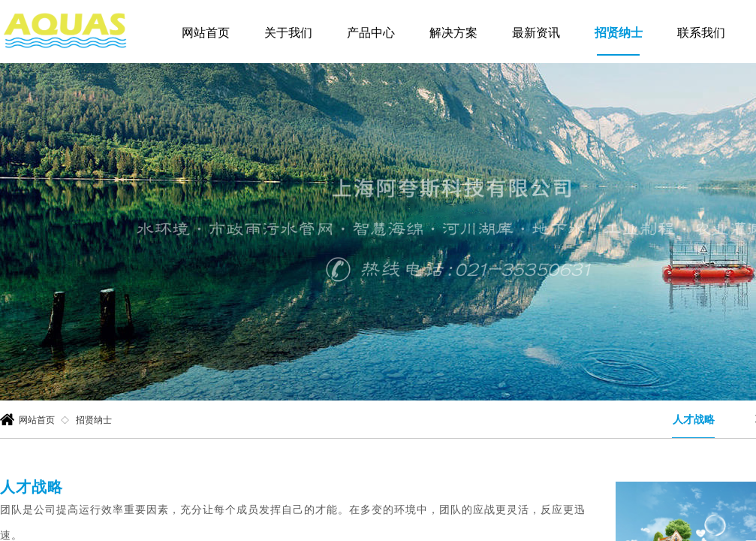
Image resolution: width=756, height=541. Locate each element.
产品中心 (371, 33)
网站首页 (206, 33)
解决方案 (453, 33)
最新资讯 (536, 33)
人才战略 (694, 419)
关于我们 (288, 33)
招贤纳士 (619, 33)
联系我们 (701, 33)
